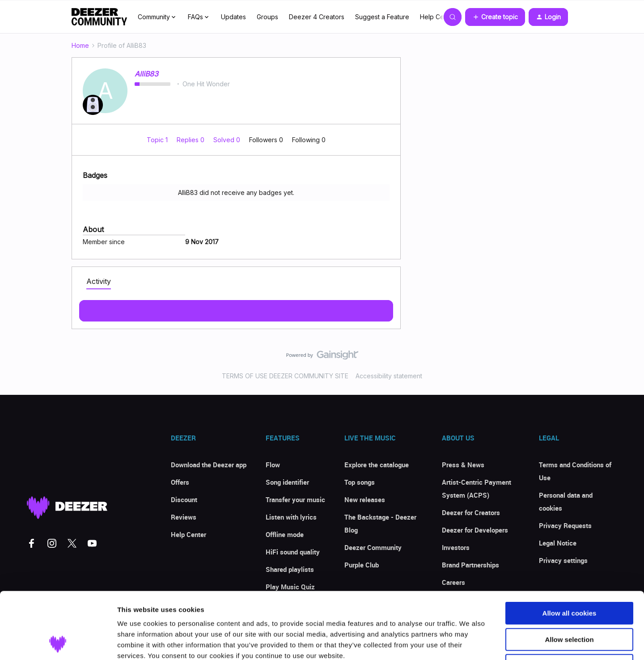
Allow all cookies (570, 551)
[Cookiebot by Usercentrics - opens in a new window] (58, 643)
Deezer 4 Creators (317, 17)
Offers (180, 482)
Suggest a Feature (382, 17)
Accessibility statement (389, 376)
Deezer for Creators (471, 512)
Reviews (184, 517)
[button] (495, 17)
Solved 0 (228, 140)
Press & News (463, 465)
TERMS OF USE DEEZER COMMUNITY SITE (285, 376)
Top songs (360, 482)
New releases (365, 499)
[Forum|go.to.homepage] (99, 17)
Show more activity (236, 308)
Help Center (438, 17)
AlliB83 (146, 74)
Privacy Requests (565, 525)
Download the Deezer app (209, 465)
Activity (99, 281)
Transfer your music (295, 499)
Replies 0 (191, 140)
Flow (273, 465)
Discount (184, 499)
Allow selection (569, 577)
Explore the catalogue (377, 465)
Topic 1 (158, 140)
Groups (267, 17)
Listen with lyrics (291, 517)
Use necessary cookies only (569, 603)
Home (80, 45)
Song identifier (287, 482)
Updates (233, 17)
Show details (469, 642)
